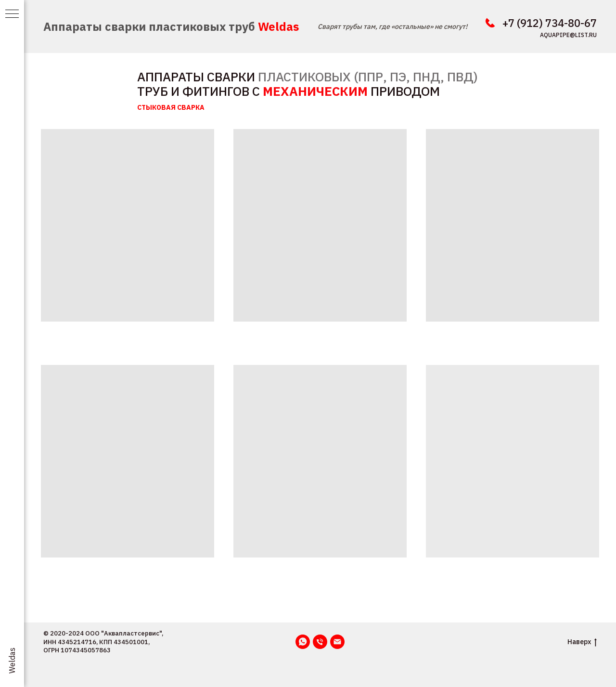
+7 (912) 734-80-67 (550, 23)
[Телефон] (320, 642)
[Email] (337, 642)
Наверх (582, 642)
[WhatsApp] (303, 642)
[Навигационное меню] (12, 14)
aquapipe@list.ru (568, 35)
